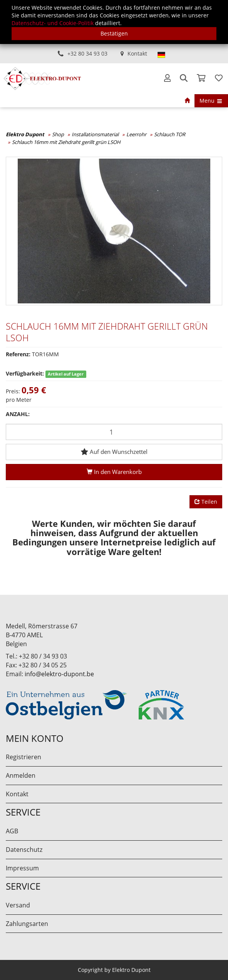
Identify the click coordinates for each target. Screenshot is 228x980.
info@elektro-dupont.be (59, 674)
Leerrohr (136, 134)
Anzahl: (18, 414)
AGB (12, 831)
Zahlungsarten (27, 924)
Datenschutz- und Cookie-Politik (53, 23)
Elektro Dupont (25, 134)
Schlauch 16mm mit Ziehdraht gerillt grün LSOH (66, 142)
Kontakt (137, 53)
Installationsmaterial (95, 134)
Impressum (22, 868)
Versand (18, 905)
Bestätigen (114, 33)
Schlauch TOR (170, 134)
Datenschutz (24, 850)
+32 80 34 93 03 (87, 53)
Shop (58, 134)
